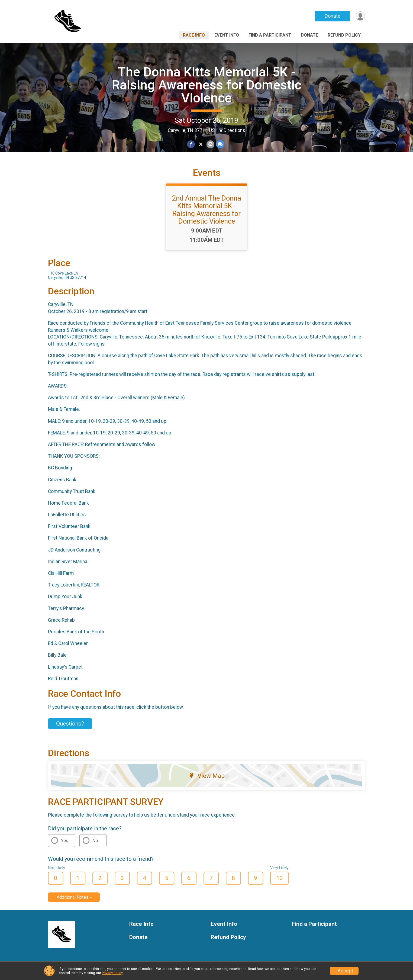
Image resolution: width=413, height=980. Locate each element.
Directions (234, 130)
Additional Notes (72, 897)
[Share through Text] (220, 145)
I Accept (344, 971)
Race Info (194, 35)
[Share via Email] (210, 145)
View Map (207, 776)
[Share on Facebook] (191, 145)
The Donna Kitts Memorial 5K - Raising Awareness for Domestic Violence (207, 85)
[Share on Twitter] (201, 145)
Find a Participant (270, 35)
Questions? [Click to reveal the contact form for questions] (70, 724)
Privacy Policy (112, 973)
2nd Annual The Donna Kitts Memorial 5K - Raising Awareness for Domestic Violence (207, 209)
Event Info (227, 35)
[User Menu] (360, 16)
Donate (332, 16)
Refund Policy (344, 35)
